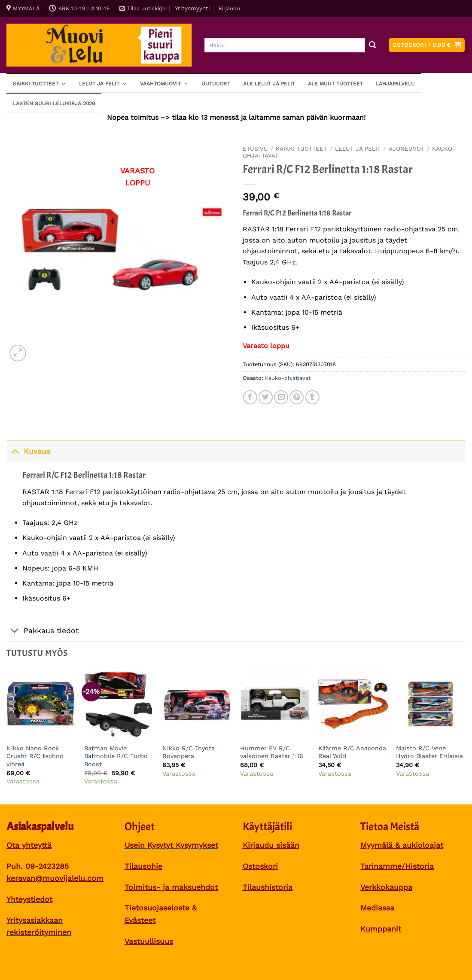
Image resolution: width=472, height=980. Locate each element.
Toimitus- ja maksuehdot (171, 887)
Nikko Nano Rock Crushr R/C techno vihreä (35, 756)
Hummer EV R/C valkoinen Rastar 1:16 (272, 752)
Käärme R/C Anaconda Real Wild (352, 752)
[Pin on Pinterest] (297, 397)
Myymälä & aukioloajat (402, 845)
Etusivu (255, 149)
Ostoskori (260, 866)
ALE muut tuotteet (335, 84)
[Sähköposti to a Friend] (281, 397)
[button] (143, 9)
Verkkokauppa (386, 887)
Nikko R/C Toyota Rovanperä (189, 752)
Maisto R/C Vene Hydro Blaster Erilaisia (429, 752)
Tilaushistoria (268, 887)
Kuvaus (28, 451)
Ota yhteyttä (29, 845)
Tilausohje (143, 866)
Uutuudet (216, 84)
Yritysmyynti (192, 8)
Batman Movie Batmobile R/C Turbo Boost (116, 756)
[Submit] (372, 45)
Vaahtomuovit (164, 83)
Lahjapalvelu (395, 84)
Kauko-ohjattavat (288, 378)
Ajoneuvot (407, 149)
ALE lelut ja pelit (269, 84)
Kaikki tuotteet (40, 83)
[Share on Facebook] (250, 397)
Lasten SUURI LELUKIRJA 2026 (54, 103)
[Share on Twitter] (266, 397)
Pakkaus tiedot (43, 632)
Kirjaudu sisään (271, 845)
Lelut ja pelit (103, 83)
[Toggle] (15, 451)
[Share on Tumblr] (312, 397)
